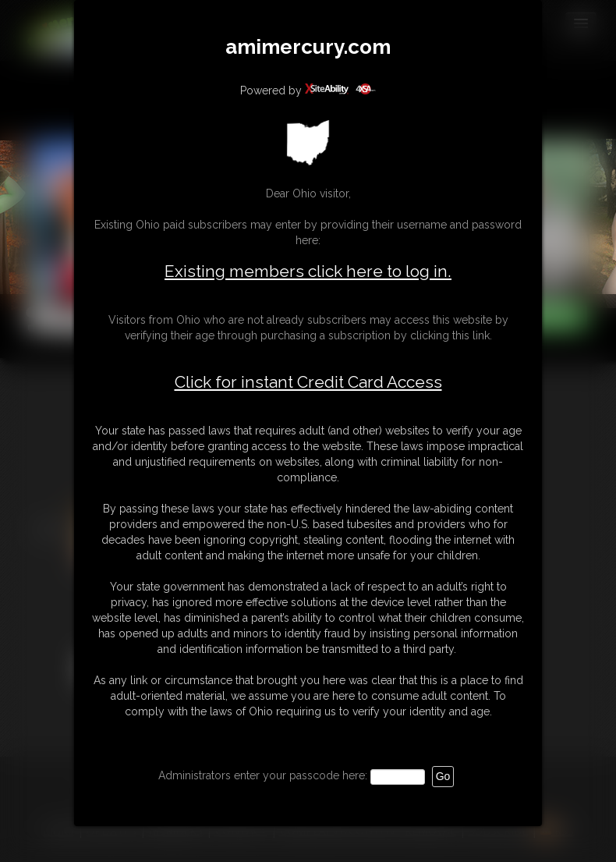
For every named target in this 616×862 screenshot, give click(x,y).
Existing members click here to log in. (308, 271)
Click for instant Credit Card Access (308, 382)
